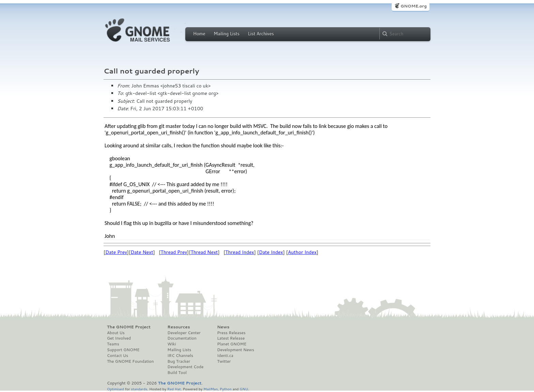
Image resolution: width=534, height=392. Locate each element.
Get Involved (119, 338)
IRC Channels (180, 356)
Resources (179, 327)
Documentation (182, 338)
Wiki (172, 344)
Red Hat (174, 389)
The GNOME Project (129, 327)
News (223, 327)
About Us (116, 333)
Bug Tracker (179, 361)
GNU (244, 389)
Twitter (224, 361)
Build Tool (177, 373)
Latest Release (231, 338)
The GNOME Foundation (130, 361)
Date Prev (116, 252)
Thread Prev (174, 252)
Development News (235, 350)
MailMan (210, 389)
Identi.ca (225, 356)
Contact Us (117, 356)
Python (226, 389)
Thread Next (204, 252)
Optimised (115, 389)
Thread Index (240, 252)
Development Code (186, 367)
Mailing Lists (226, 34)
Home (199, 34)
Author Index (302, 252)
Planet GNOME (232, 344)
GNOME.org (414, 6)
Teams (113, 344)
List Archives (261, 34)
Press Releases (231, 333)
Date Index (271, 252)
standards (139, 389)
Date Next (142, 252)
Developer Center (184, 333)
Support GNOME (123, 350)
